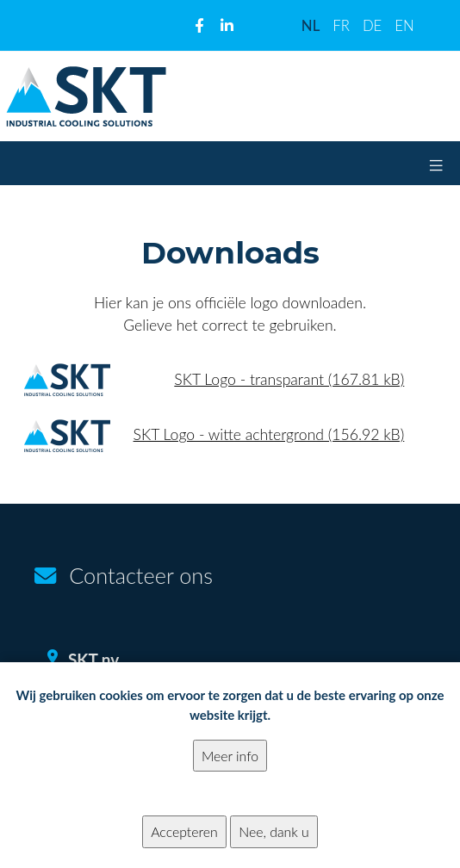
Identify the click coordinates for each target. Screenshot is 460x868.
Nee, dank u (274, 845)
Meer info (230, 769)
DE (372, 25)
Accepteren (184, 845)
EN (404, 25)
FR (341, 25)
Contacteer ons (141, 575)
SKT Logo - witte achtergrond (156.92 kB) (269, 434)
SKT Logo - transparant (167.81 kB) (289, 379)
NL (311, 25)
